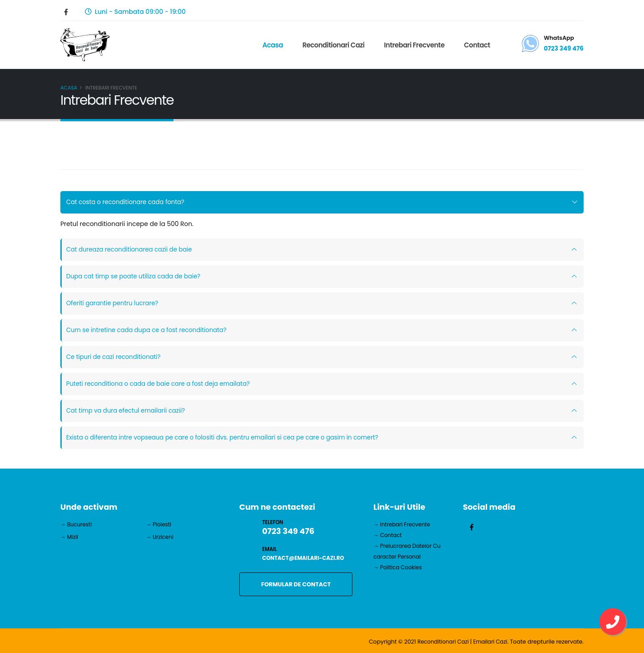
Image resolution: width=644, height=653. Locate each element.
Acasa (271, 45)
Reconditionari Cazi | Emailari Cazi (460, 642)
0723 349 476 (563, 48)
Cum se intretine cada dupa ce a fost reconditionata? (150, 330)
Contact (476, 45)
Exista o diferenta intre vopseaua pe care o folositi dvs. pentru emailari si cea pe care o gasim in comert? (230, 438)
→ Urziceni (161, 537)
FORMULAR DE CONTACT (296, 584)
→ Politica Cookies (399, 567)
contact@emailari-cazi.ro (305, 558)
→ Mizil (70, 537)
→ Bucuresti (77, 524)
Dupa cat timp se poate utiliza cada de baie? (136, 277)
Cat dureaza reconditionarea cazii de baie (132, 250)
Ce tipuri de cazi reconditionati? (116, 357)
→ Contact (388, 535)
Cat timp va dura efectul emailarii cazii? (128, 411)
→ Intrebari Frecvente (403, 524)
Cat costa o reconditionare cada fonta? (128, 202)
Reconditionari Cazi (333, 45)
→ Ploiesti (160, 524)
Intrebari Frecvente (413, 45)
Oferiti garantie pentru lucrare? (114, 303)
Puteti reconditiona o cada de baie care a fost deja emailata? (162, 384)
